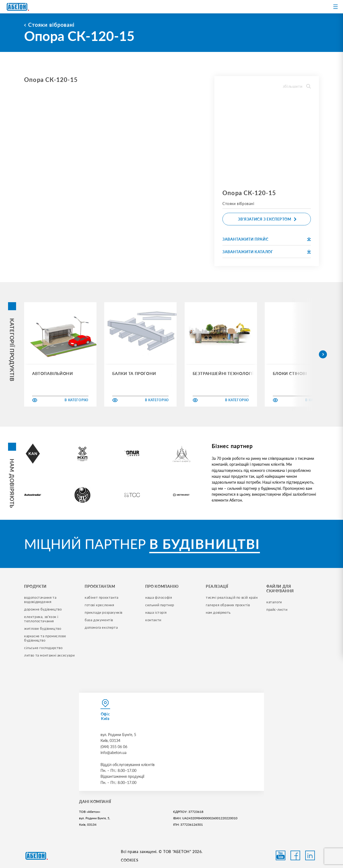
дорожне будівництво (43, 609)
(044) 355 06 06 (114, 747)
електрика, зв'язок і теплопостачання (42, 619)
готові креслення (99, 605)
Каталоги (274, 602)
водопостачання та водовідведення (41, 600)
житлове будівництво (43, 628)
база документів (99, 620)
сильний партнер (160, 605)
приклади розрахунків (104, 612)
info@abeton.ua (113, 753)
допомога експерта (101, 627)
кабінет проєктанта (102, 597)
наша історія (156, 612)
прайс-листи (277, 609)
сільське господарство (43, 648)
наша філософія (159, 597)
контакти (153, 620)
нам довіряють (218, 612)
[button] (323, 354)
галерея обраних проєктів (228, 605)
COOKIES (130, 860)
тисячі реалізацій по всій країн (232, 597)
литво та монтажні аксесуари (49, 655)
